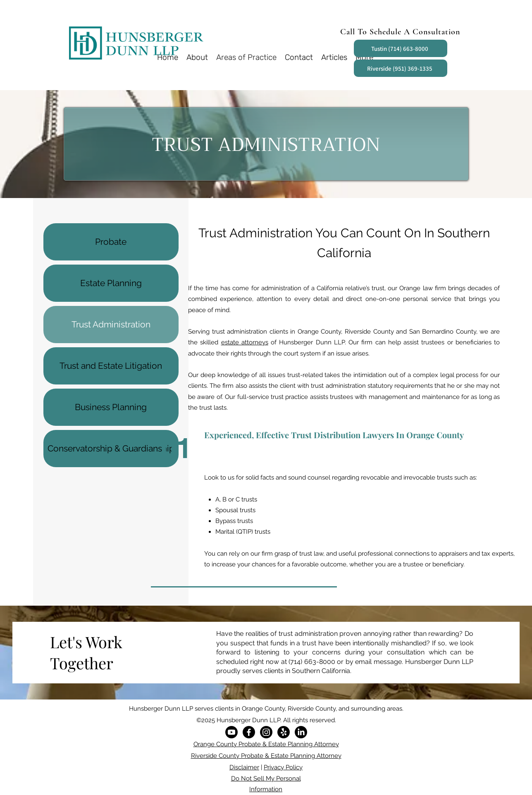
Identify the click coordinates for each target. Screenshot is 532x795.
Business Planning (111, 407)
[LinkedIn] (301, 732)
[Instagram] (266, 732)
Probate (111, 242)
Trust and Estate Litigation (111, 366)
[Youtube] (231, 732)
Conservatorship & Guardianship (111, 448)
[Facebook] (249, 732)
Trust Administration (111, 324)
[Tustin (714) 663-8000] (401, 48)
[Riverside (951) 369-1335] (401, 68)
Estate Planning (111, 283)
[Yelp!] (284, 732)
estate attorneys (245, 342)
